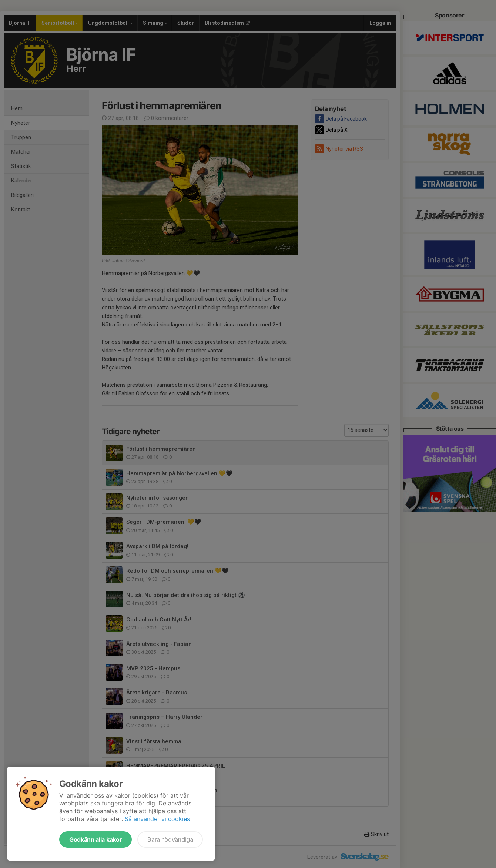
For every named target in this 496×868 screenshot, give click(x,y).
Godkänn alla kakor (95, 839)
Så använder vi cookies (157, 819)
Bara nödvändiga (170, 839)
